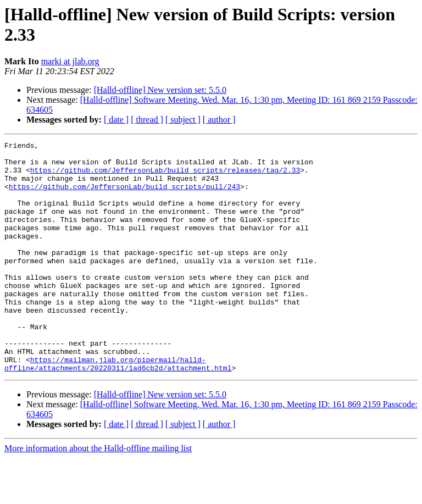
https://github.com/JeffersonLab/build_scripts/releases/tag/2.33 (165, 176)
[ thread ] (147, 120)
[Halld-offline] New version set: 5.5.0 (160, 90)
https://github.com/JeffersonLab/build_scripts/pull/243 (124, 196)
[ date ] (116, 120)
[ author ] (219, 120)
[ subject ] (183, 120)
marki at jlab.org (70, 61)
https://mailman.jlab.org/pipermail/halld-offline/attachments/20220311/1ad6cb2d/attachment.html (118, 409)
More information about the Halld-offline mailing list (98, 494)
